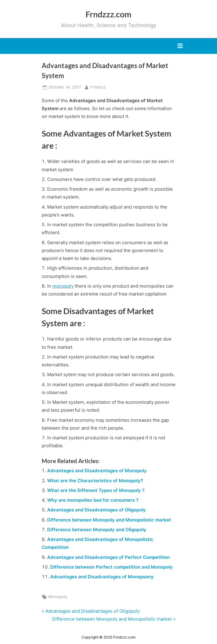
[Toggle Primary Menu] (180, 46)
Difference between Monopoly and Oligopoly (97, 530)
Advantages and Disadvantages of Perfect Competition (108, 557)
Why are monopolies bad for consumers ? (93, 500)
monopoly (63, 286)
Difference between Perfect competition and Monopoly (112, 567)
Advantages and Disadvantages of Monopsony (102, 577)
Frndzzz (98, 87)
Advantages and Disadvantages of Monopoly (97, 471)
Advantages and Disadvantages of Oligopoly (96, 510)
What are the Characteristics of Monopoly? (95, 481)
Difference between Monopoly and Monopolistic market (109, 520)
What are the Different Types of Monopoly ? (96, 490)
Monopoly (58, 597)
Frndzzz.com (108, 14)
